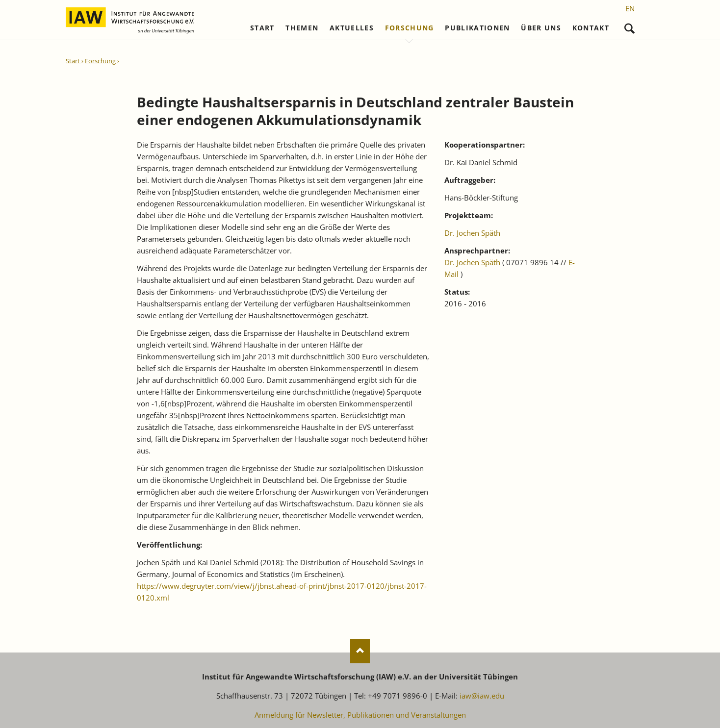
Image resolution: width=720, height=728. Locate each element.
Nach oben (360, 651)
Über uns (541, 28)
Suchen (630, 26)
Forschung (410, 28)
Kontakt (591, 28)
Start (262, 28)
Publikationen (477, 28)
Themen (302, 28)
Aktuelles (352, 28)
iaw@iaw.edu (482, 696)
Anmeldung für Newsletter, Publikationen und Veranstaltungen (360, 715)
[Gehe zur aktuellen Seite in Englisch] (630, 8)
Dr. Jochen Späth (472, 233)
